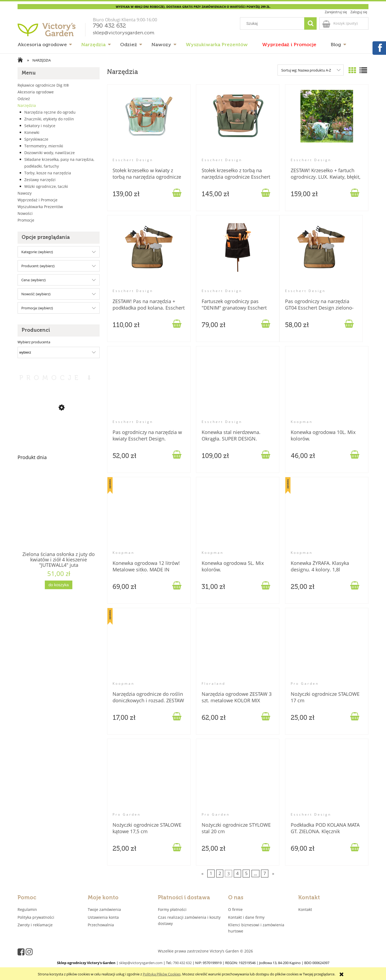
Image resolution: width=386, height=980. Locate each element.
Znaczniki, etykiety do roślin (49, 119)
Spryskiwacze (36, 139)
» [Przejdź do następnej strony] (273, 874)
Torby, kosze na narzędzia (48, 173)
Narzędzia (27, 105)
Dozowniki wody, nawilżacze (50, 153)
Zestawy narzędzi (40, 180)
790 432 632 (109, 26)
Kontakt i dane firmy (246, 917)
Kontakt (305, 909)
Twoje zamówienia (104, 909)
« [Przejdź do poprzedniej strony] (202, 874)
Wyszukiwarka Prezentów (40, 207)
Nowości (25, 213)
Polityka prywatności (36, 917)
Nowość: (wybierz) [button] (36, 294)
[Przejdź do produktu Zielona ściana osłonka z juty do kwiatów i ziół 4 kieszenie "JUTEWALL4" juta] (59, 519)
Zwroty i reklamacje (35, 925)
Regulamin (27, 909)
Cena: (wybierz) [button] (33, 280)
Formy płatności (172, 909)
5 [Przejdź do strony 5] (246, 874)
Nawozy (25, 193)
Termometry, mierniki (44, 146)
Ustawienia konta (103, 917)
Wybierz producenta (34, 342)
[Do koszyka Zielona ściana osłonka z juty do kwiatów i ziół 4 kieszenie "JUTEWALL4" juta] (59, 585)
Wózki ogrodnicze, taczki (46, 186)
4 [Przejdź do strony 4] (237, 874)
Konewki (32, 132)
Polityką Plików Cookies (162, 974)
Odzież (24, 99)
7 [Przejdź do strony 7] (265, 874)
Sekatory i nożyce (40, 126)
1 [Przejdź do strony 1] (211, 874)
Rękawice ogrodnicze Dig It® (43, 85)
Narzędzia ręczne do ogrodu (50, 112)
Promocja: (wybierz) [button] (37, 308)
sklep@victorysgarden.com (124, 33)
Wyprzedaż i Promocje (38, 200)
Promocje (26, 220)
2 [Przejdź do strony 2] (220, 874)
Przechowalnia (101, 925)
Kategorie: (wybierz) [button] (37, 252)
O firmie (235, 909)
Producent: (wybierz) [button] (38, 266)
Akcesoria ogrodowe (36, 92)
